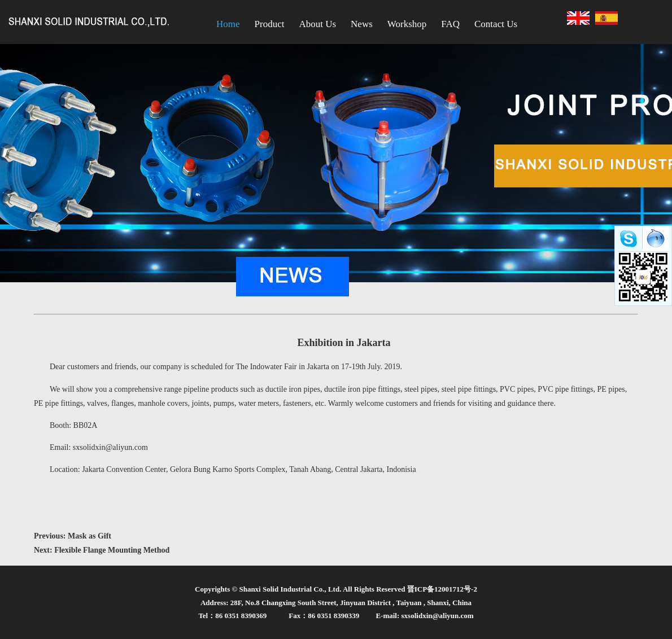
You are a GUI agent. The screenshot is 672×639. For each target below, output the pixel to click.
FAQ (450, 24)
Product (270, 24)
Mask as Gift (90, 536)
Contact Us (496, 24)
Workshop (407, 24)
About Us (317, 24)
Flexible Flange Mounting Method (112, 550)
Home (228, 24)
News (362, 24)
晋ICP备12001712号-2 (442, 589)
